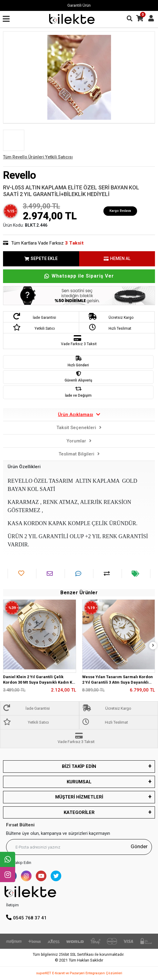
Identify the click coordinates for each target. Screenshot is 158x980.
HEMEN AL (117, 258)
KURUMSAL (79, 782)
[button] (15, 77)
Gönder (139, 846)
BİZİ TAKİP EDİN (79, 766)
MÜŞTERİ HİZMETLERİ (79, 797)
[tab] (79, 415)
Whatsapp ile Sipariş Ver (79, 276)
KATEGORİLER (79, 812)
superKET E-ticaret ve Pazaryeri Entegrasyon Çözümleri (79, 973)
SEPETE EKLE (41, 258)
